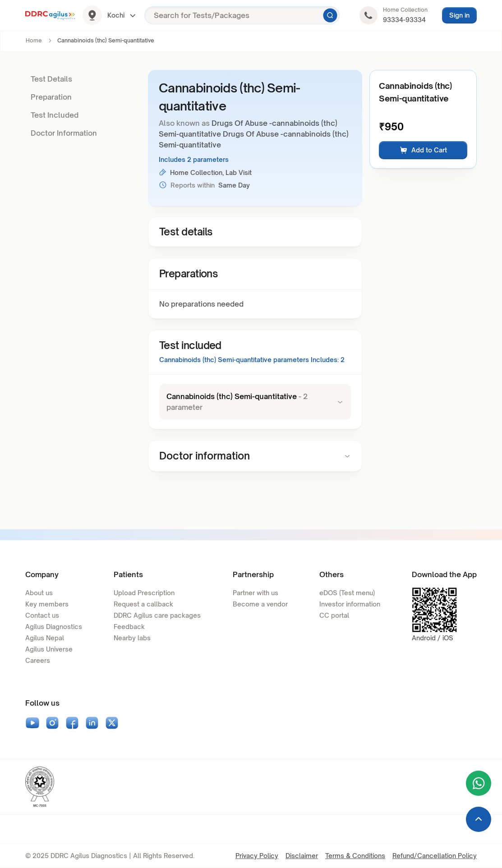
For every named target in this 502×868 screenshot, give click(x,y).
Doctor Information (64, 133)
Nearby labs (132, 638)
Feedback (129, 627)
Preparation (51, 97)
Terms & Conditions (355, 856)
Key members (47, 604)
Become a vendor (260, 604)
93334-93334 (404, 20)
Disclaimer (302, 856)
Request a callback (143, 604)
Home (34, 40)
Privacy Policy (257, 856)
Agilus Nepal (45, 638)
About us (39, 593)
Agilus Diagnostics (54, 627)
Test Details (51, 79)
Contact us (42, 615)
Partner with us (256, 593)
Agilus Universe (49, 649)
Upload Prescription (144, 593)
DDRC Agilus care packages (157, 615)
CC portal (334, 615)
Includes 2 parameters (194, 159)
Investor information (350, 604)
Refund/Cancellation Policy (435, 856)
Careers (38, 660)
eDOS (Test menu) (347, 593)
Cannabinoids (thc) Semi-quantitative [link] (106, 40)
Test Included (55, 115)
